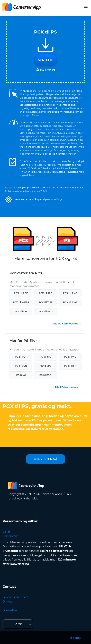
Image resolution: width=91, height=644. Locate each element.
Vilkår (6, 532)
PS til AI (21, 375)
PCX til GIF (21, 312)
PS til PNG (70, 357)
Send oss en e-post (16, 597)
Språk (18, 624)
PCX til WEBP (21, 302)
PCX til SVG (70, 302)
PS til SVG (21, 366)
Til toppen (76, 638)
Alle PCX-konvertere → (67, 324)
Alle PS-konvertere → (68, 387)
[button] (8, 199)
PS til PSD (45, 375)
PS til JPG (45, 357)
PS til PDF (21, 357)
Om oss (8, 602)
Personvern (10, 536)
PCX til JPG (45, 293)
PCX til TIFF (45, 302)
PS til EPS (45, 366)
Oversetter (10, 610)
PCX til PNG (70, 293)
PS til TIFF (70, 366)
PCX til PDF (21, 293)
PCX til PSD (45, 312)
